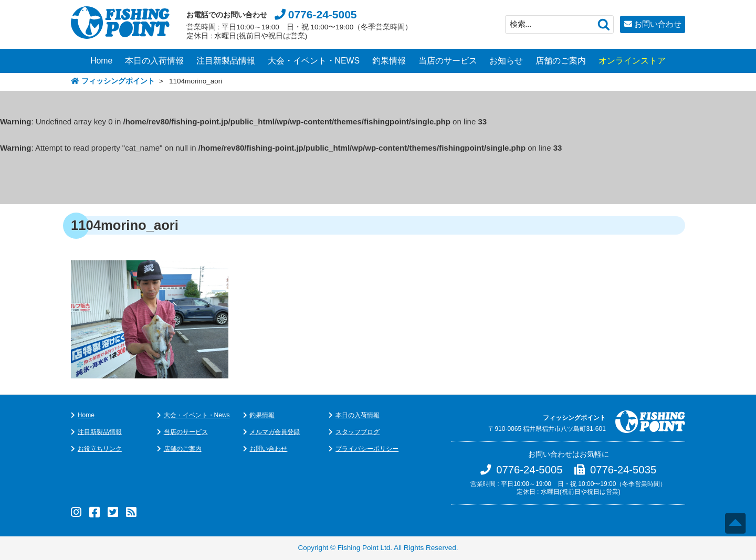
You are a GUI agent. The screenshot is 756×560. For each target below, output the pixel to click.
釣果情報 (389, 61)
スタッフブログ (358, 432)
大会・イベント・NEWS (314, 61)
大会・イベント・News (197, 415)
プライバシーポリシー (367, 449)
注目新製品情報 (226, 61)
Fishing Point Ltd (364, 548)
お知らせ (506, 61)
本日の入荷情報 (154, 61)
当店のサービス (448, 61)
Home (101, 61)
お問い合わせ (658, 24)
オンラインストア (632, 61)
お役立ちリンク (100, 449)
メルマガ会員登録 (275, 432)
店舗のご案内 (561, 61)
